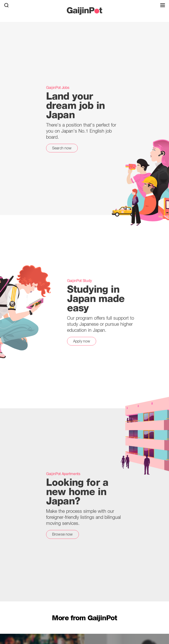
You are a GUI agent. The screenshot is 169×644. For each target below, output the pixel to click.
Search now (62, 148)
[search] (6, 5)
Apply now (82, 341)
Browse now (63, 534)
